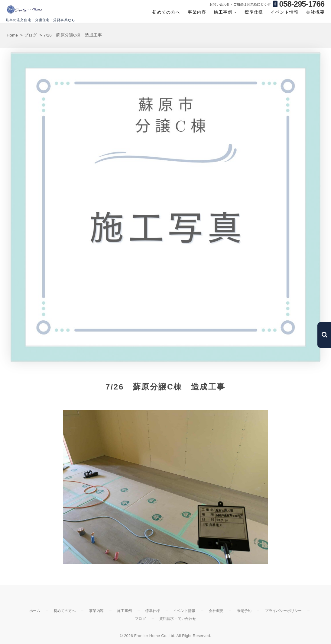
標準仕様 (254, 12)
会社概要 (315, 12)
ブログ (140, 619)
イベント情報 (284, 12)
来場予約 (244, 611)
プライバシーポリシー (283, 611)
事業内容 (197, 12)
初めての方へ (166, 12)
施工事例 (223, 12)
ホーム (35, 611)
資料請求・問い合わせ (178, 619)
